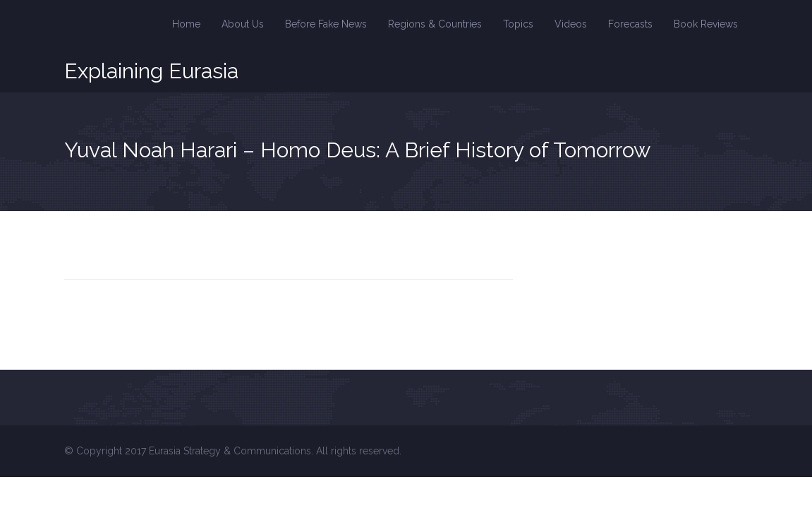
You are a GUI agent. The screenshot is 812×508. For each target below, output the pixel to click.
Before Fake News (326, 24)
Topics (518, 24)
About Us (243, 24)
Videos (571, 24)
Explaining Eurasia (151, 71)
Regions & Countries (435, 24)
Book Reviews (706, 24)
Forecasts (630, 24)
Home (186, 24)
